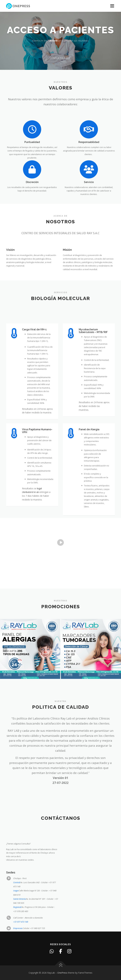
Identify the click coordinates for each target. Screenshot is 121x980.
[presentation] (5, 650)
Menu (112, 6)
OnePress (62, 973)
